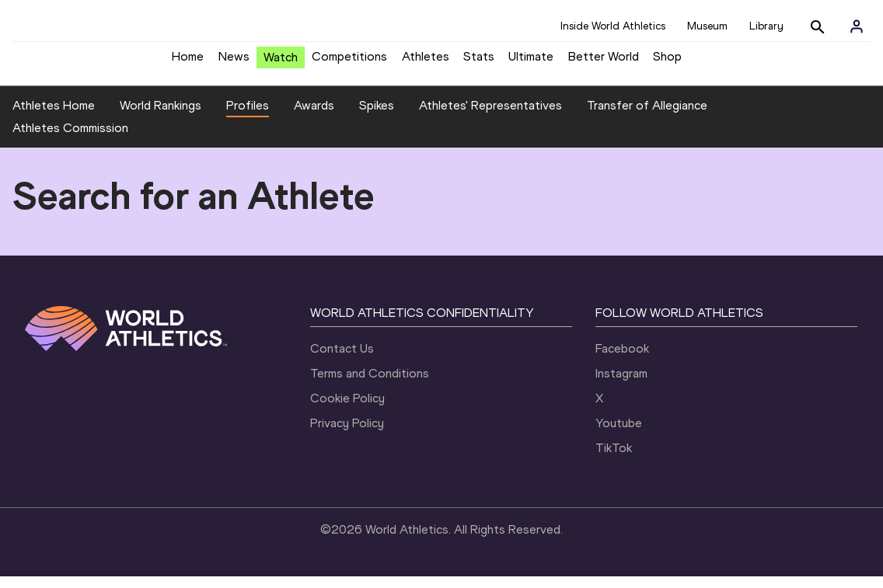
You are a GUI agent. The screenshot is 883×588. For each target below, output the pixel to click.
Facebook (622, 360)
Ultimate (531, 63)
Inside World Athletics (613, 26)
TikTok (614, 459)
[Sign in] (857, 26)
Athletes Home (54, 117)
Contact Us (342, 360)
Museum (707, 26)
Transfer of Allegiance (647, 117)
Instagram (621, 385)
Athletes (426, 63)
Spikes (377, 117)
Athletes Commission (70, 140)
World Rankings (161, 117)
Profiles (248, 117)
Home (188, 63)
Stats (479, 63)
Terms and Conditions (370, 385)
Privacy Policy (347, 435)
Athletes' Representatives (490, 117)
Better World (604, 63)
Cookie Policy (347, 410)
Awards (314, 117)
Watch (281, 63)
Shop (667, 63)
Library (766, 26)
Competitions (349, 63)
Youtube (619, 435)
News (234, 63)
